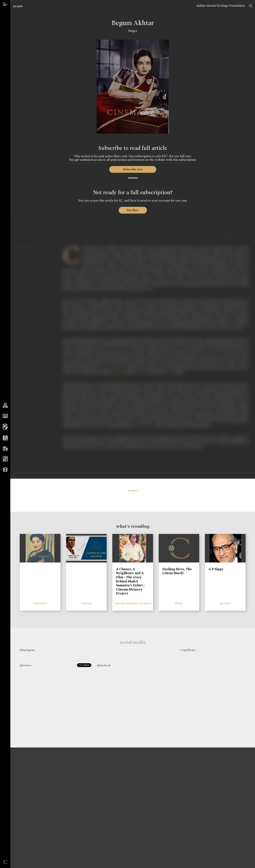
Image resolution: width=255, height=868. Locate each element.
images (133, 490)
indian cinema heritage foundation (221, 6)
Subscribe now (133, 169)
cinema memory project (133, 603)
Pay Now (133, 210)
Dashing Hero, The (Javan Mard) (177, 571)
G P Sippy (216, 569)
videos (86, 603)
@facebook (104, 665)
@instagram (27, 650)
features (40, 603)
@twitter (26, 665)
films (179, 603)
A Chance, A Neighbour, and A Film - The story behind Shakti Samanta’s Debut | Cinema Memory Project (130, 581)
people (18, 6)
